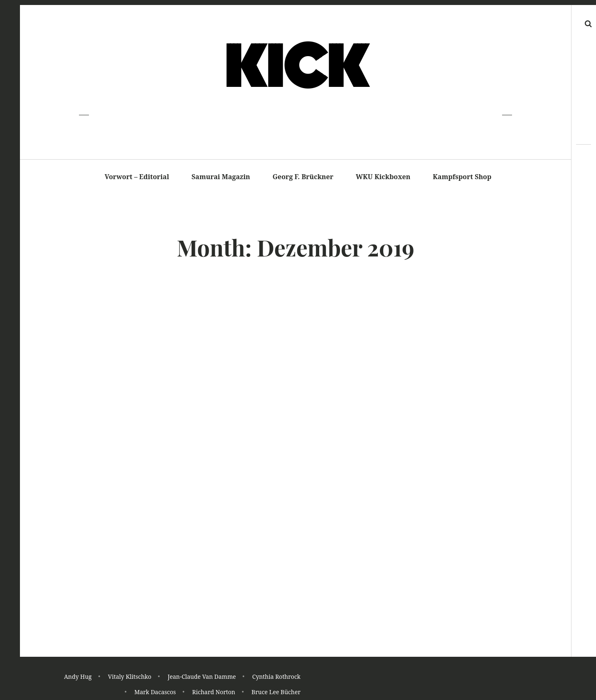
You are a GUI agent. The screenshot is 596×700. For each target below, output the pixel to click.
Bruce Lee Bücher (276, 692)
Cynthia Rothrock (276, 677)
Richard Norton (214, 692)
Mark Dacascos (155, 692)
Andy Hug (78, 677)
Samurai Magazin (221, 177)
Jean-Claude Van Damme (202, 677)
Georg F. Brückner (303, 177)
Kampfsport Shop (462, 177)
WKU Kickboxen (383, 177)
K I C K (295, 68)
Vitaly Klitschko (130, 677)
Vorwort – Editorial (137, 177)
